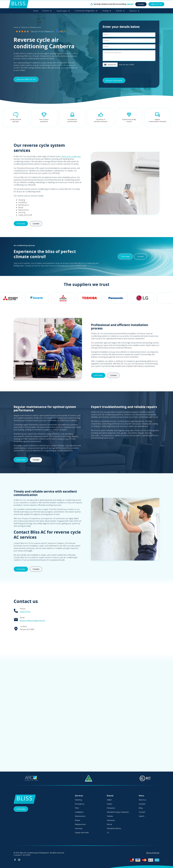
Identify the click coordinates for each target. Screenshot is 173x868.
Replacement (80, 824)
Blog (141, 808)
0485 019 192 (156, 4)
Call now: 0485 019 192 (26, 79)
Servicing (79, 828)
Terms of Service (153, 853)
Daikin (109, 800)
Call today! (21, 224)
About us (142, 800)
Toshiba (110, 816)
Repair (77, 820)
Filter (77, 808)
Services (46, 11)
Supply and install (82, 833)
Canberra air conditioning (70, 156)
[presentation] (120, 72)
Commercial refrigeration (85, 11)
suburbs (130, 4)
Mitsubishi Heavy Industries (118, 812)
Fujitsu (109, 804)
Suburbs (142, 804)
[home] (19, 4)
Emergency (80, 804)
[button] (47, 11)
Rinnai (109, 824)
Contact (141, 4)
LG (108, 833)
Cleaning (78, 800)
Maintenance (80, 816)
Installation (79, 812)
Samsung (111, 820)
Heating (105, 11)
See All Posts (87, 760)
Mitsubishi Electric (114, 828)
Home (36, 11)
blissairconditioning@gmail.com (32, 621)
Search (142, 816)
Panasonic (111, 808)
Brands (119, 11)
